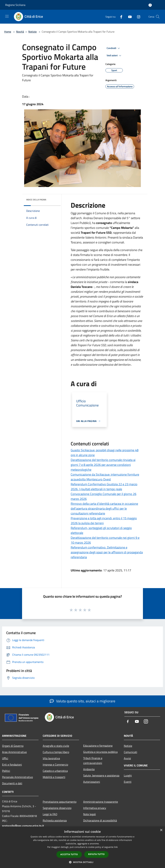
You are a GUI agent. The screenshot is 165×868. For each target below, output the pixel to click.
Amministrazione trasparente (101, 802)
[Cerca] (158, 17)
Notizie (32, 32)
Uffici (5, 758)
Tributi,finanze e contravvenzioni (93, 761)
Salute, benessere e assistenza (101, 775)
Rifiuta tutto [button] (96, 854)
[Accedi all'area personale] (150, 5)
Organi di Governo (13, 746)
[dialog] (82, 847)
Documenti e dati (12, 783)
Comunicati (131, 752)
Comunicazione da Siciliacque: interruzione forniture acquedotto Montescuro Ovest (105, 477)
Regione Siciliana (15, 5)
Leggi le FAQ (50, 814)
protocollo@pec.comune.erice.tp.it (23, 826)
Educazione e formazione (98, 746)
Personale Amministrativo (17, 777)
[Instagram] (137, 17)
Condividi (114, 48)
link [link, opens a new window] (116, 847)
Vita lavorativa (51, 758)
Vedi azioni (114, 56)
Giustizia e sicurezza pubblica (100, 752)
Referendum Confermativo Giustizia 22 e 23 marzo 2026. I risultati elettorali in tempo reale (104, 487)
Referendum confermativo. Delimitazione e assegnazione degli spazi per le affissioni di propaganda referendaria (107, 552)
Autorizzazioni (92, 782)
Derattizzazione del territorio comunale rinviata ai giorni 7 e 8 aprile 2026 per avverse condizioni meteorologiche (103, 465)
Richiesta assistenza (55, 820)
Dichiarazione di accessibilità (100, 820)
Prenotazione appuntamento (60, 802)
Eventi (128, 782)
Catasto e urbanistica (55, 771)
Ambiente (89, 769)
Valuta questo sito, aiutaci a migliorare (82, 701)
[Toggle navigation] (7, 16)
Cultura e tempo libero (56, 752)
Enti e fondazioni (12, 765)
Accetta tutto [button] (69, 854)
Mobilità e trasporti (54, 777)
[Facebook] (120, 17)
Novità (20, 32)
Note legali (90, 814)
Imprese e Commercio (55, 765)
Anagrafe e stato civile (56, 746)
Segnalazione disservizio (57, 808)
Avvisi (127, 758)
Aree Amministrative (14, 752)
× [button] (161, 830)
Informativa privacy (95, 808)
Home (8, 32)
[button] (82, 862)
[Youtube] (129, 17)
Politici (6, 771)
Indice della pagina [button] (36, 200)
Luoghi (128, 775)
